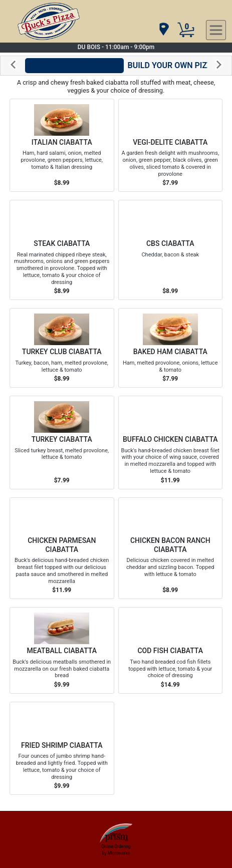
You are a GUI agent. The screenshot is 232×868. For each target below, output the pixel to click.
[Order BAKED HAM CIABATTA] (171, 348)
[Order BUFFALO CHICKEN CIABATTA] (171, 442)
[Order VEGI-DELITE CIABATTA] (171, 145)
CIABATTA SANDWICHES (74, 65)
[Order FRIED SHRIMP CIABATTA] (62, 748)
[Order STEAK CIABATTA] (62, 250)
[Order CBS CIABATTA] (171, 250)
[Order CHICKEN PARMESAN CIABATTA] (62, 548)
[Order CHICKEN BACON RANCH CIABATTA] (171, 548)
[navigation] (163, 30)
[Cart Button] (186, 30)
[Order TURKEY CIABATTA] (62, 442)
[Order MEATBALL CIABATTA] (62, 650)
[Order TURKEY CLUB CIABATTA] (62, 348)
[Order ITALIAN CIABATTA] (62, 145)
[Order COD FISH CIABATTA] (171, 650)
